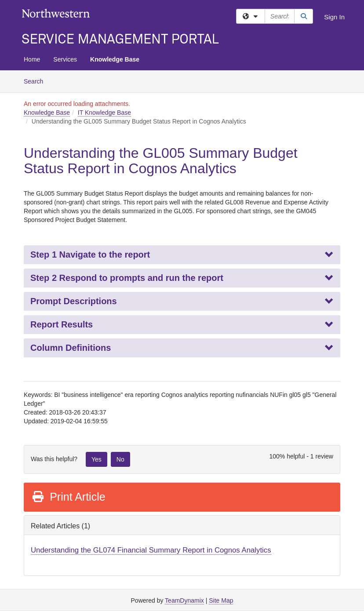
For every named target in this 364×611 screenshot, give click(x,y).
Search (37, 81)
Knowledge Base (115, 59)
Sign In (334, 17)
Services (65, 59)
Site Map (221, 600)
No (120, 459)
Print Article (68, 497)
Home (32, 59)
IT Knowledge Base (104, 113)
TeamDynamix (184, 600)
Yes (96, 459)
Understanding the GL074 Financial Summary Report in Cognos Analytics (151, 550)
